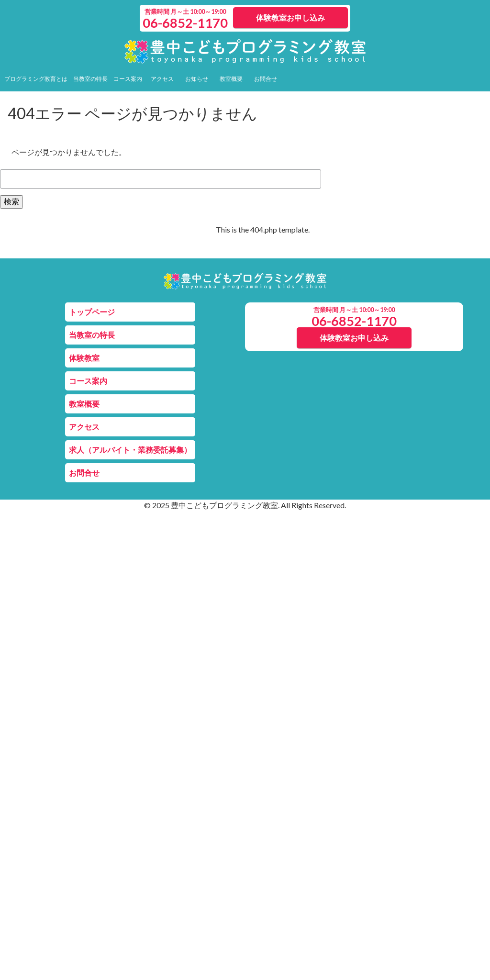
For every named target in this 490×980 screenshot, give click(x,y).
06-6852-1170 (185, 23)
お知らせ (197, 79)
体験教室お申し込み (290, 17)
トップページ (92, 312)
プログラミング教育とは (36, 79)
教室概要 (231, 79)
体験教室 (84, 358)
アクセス (162, 79)
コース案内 (128, 79)
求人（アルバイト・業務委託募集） (130, 450)
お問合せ (266, 79)
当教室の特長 (90, 79)
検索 (11, 201)
